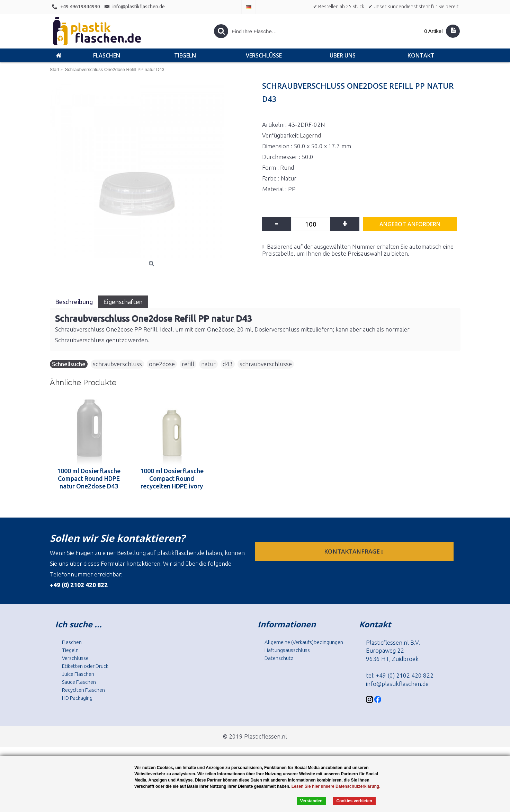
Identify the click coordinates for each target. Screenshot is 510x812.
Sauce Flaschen (79, 682)
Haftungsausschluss (287, 650)
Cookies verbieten (354, 801)
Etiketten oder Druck (85, 666)
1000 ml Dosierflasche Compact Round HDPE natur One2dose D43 (89, 478)
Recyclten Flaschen (83, 690)
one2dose (162, 364)
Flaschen (72, 642)
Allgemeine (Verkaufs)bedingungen (304, 642)
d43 (228, 364)
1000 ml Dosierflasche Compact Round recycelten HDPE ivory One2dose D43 (172, 478)
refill (188, 364)
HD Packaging (77, 698)
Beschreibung (74, 302)
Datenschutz (279, 658)
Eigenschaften (123, 302)
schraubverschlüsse (266, 364)
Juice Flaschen (78, 674)
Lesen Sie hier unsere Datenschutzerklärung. (336, 786)
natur (208, 364)
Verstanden (311, 801)
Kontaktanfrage (354, 551)
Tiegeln (70, 650)
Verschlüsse (75, 658)
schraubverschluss (117, 364)
